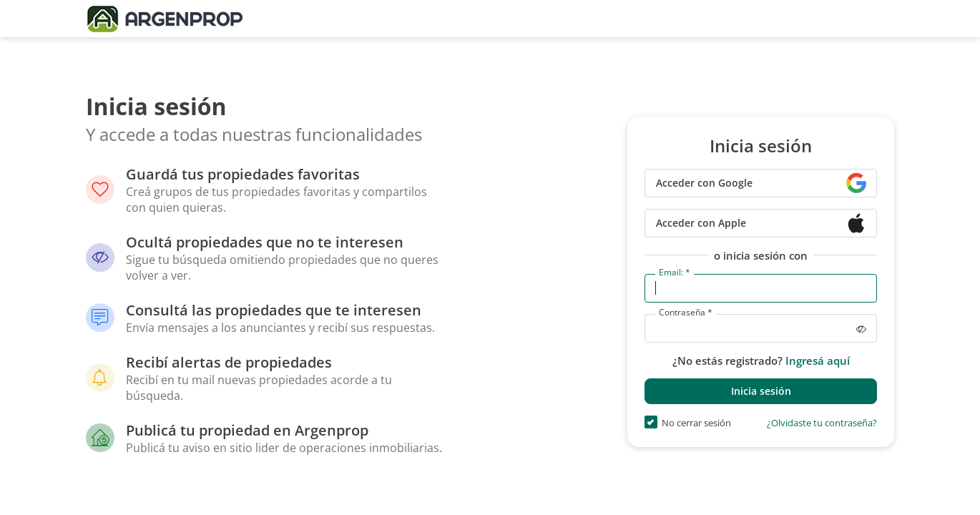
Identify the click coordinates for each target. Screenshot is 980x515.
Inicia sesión (761, 391)
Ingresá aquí (818, 360)
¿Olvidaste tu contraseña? (822, 424)
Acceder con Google (704, 183)
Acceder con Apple (701, 223)
